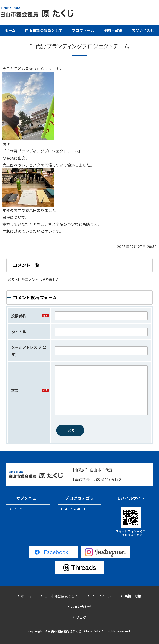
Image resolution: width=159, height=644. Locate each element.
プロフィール (83, 30)
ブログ (18, 509)
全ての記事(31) (76, 509)
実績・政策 (113, 30)
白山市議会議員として (44, 30)
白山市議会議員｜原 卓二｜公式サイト (37, 12)
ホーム (10, 30)
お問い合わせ (143, 30)
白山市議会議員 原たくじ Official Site (74, 631)
